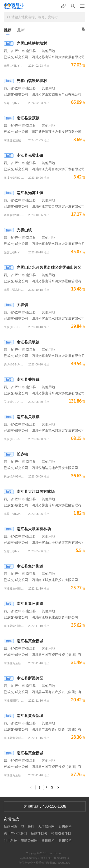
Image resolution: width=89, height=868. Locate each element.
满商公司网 (29, 841)
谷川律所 (48, 841)
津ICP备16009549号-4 (55, 858)
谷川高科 (65, 826)
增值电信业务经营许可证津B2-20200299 (44, 863)
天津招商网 (46, 826)
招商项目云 (39, 833)
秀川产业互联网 (15, 833)
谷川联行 (28, 826)
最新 (21, 30)
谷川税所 (65, 841)
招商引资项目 (61, 833)
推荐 (8, 30)
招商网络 (10, 826)
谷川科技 (10, 841)
